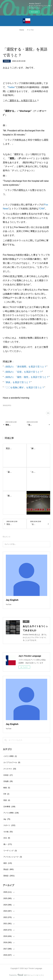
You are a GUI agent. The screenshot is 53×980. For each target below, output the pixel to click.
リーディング (10, 851)
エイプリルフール (12, 762)
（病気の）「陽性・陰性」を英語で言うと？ (26, 377)
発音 (8, 863)
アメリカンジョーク (13, 857)
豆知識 (8, 781)
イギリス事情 (10, 756)
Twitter (11, 87)
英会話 (8, 869)
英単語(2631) (7, 405)
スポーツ (9, 825)
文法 (7, 838)
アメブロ (30, 30)
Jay (7, 819)
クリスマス (10, 769)
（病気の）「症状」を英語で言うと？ (23, 372)
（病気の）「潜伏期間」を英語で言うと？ (25, 367)
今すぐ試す (34, 12)
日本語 (8, 775)
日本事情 (9, 807)
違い (8, 844)
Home (22, 30)
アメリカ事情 (11, 813)
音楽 (7, 800)
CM (6, 794)
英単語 (7, 61)
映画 (7, 788)
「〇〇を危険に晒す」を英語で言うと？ (24, 387)
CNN (42, 209)
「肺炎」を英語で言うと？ (17, 382)
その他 (8, 832)
